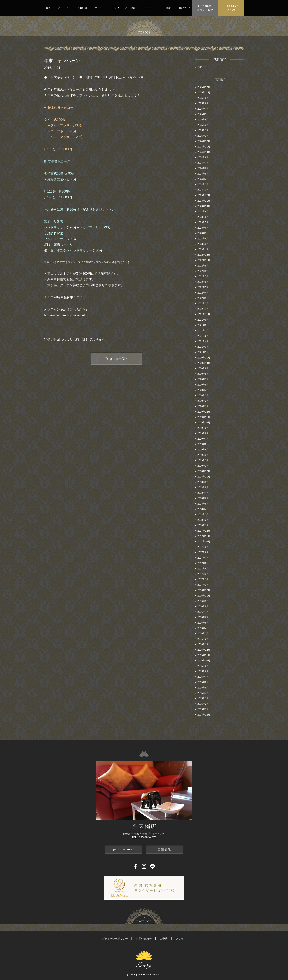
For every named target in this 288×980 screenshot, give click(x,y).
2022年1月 (203, 309)
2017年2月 (203, 579)
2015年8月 (203, 671)
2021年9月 (203, 320)
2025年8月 (203, 103)
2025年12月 (204, 87)
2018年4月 (203, 509)
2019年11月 (204, 417)
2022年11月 (204, 260)
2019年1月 (203, 466)
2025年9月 (203, 98)
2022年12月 (204, 255)
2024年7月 (203, 163)
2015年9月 (203, 666)
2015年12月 (204, 650)
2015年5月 (203, 688)
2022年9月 (203, 266)
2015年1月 (203, 709)
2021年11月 (204, 314)
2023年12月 (204, 195)
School (148, 8)
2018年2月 (203, 520)
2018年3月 (203, 515)
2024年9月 (203, 157)
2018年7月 (203, 493)
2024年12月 (204, 141)
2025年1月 (203, 136)
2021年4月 (203, 341)
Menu (99, 8)
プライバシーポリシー (115, 939)
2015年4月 (203, 693)
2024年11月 (204, 147)
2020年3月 (203, 396)
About (63, 8)
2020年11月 (204, 358)
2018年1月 (203, 525)
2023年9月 (203, 212)
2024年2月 (203, 185)
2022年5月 (203, 287)
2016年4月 (203, 628)
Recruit (184, 8)
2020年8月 (203, 374)
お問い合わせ (144, 939)
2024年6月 (203, 168)
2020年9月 (203, 368)
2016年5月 (203, 623)
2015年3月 (203, 698)
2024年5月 (203, 174)
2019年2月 (203, 460)
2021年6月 (203, 336)
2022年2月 (203, 304)
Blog (167, 8)
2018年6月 (203, 498)
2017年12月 (204, 531)
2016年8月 (203, 607)
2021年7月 (203, 331)
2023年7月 (203, 222)
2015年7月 (203, 677)
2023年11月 (204, 201)
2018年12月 (204, 471)
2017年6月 (203, 563)
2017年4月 (203, 569)
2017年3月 (203, 574)
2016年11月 (204, 596)
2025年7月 (203, 109)
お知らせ (202, 67)
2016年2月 (203, 639)
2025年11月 (204, 93)
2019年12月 (204, 412)
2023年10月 (204, 206)
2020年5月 (203, 385)
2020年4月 (203, 390)
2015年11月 (204, 655)
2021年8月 (203, 325)
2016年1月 (203, 644)
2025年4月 (203, 120)
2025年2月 (203, 130)
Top (49, 8)
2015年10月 (204, 661)
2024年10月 (204, 152)
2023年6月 (203, 228)
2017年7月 (203, 558)
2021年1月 (203, 352)
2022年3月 (203, 298)
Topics (81, 8)
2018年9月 (203, 482)
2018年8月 (203, 487)
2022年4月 (203, 293)
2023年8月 (203, 217)
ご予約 (164, 939)
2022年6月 (203, 282)
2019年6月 (203, 444)
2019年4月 (203, 450)
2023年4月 (203, 239)
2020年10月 (204, 363)
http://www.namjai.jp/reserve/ (64, 315)
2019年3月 (203, 455)
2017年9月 (203, 547)
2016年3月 (203, 634)
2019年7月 (203, 439)
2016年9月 (203, 601)
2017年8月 (203, 552)
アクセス (181, 939)
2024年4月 (203, 179)
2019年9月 (203, 428)
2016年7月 (203, 612)
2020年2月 (203, 401)
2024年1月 (203, 190)
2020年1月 (203, 406)
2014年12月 (204, 715)
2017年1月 (203, 585)
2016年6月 (203, 617)
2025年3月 (203, 125)
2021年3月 (203, 347)
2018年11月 (204, 477)
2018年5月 (203, 504)
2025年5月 (203, 114)
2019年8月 (203, 433)
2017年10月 (204, 542)
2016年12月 (204, 590)
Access (131, 8)
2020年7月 (203, 379)
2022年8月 (203, 271)
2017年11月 (204, 536)
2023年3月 (203, 244)
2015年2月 (203, 704)
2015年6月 (203, 682)
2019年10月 (204, 423)
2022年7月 (203, 277)
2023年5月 (203, 233)
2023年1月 (203, 249)
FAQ (115, 8)
